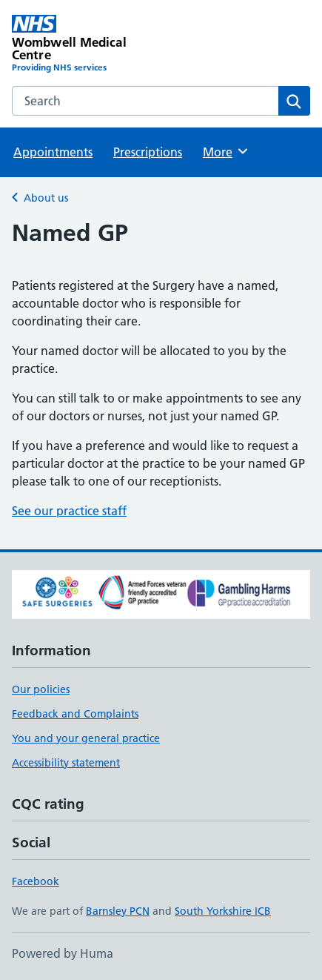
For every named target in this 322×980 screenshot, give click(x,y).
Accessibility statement (66, 763)
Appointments (53, 152)
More (226, 151)
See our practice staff (69, 511)
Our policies (41, 689)
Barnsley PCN (118, 911)
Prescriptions (148, 152)
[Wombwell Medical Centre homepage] (87, 44)
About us (46, 198)
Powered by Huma (63, 953)
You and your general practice (86, 738)
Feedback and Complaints (75, 714)
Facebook (36, 881)
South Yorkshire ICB (223, 911)
